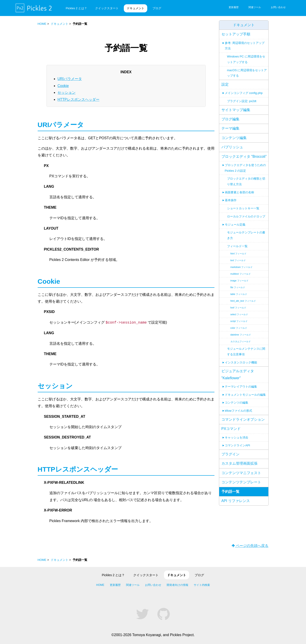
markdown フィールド (242, 267)
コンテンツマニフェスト (241, 473)
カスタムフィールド (241, 341)
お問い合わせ (278, 7)
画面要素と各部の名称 (239, 192)
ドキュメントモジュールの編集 (245, 395)
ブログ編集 (230, 119)
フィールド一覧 (237, 246)
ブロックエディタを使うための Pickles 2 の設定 (245, 168)
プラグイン (230, 454)
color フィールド (239, 328)
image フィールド (239, 281)
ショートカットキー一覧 (243, 208)
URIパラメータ (70, 79)
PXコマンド (231, 429)
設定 (225, 84)
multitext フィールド (241, 274)
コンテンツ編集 (234, 138)
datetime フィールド (241, 335)
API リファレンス (236, 501)
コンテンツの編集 (237, 403)
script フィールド (239, 321)
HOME (42, 24)
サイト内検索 (202, 585)
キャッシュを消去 (237, 437)
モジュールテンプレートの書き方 (246, 235)
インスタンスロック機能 (241, 362)
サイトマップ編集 (236, 110)
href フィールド (238, 308)
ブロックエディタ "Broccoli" (244, 156)
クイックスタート (107, 8)
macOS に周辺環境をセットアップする (247, 73)
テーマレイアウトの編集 (241, 387)
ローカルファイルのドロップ (246, 216)
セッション (67, 92)
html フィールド (239, 254)
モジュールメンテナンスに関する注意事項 (246, 352)
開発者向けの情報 (177, 585)
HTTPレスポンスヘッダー (78, 99)
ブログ (157, 8)
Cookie (63, 86)
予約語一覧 (230, 492)
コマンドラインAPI (237, 445)
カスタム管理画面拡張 (239, 463)
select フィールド (239, 314)
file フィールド (238, 287)
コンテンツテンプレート (241, 482)
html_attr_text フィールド (243, 301)
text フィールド (238, 260)
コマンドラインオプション (243, 419)
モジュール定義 (235, 225)
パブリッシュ (232, 147)
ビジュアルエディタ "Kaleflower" (238, 374)
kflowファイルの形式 (238, 411)
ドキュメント (136, 8)
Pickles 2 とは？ (77, 8)
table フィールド (239, 294)
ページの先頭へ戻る (250, 546)
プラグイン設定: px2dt (242, 101)
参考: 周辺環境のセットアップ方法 (245, 46)
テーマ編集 (230, 128)
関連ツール (255, 7)
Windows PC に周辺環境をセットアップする (246, 59)
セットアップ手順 (236, 34)
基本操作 (231, 200)
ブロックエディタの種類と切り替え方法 (246, 181)
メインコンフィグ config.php (244, 93)
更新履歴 (234, 7)
